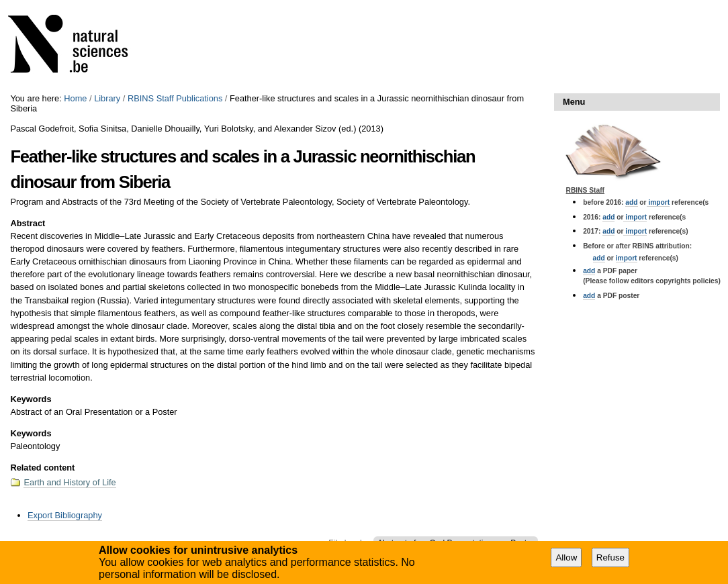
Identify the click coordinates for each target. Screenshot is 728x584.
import (658, 202)
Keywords (31, 399)
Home (75, 98)
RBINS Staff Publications (175, 98)
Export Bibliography (65, 515)
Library (107, 98)
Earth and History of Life (70, 482)
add (631, 202)
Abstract (28, 223)
